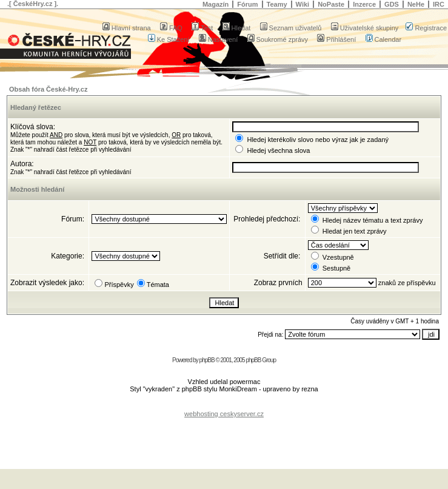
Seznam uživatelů (291, 28)
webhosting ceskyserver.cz (224, 414)
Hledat (237, 28)
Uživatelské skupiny (365, 28)
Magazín (216, 4)
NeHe (416, 4)
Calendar (384, 39)
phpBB (207, 360)
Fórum (247, 4)
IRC (439, 4)
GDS (392, 4)
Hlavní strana (127, 28)
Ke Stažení (169, 39)
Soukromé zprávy (278, 39)
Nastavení (219, 39)
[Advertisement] (224, 436)
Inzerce (364, 4)
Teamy (277, 4)
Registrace (426, 28)
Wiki (303, 4)
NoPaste (331, 4)
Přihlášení (336, 39)
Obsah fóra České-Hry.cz (48, 89)
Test (202, 28)
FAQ (171, 28)
